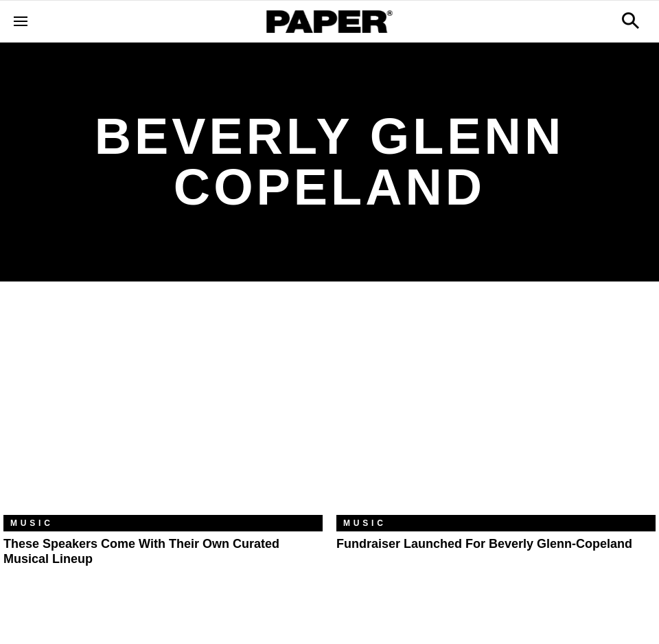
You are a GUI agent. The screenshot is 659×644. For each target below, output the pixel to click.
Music (32, 523)
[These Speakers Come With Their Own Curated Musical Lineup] (163, 409)
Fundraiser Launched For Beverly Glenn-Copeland (484, 544)
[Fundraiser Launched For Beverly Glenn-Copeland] (496, 409)
